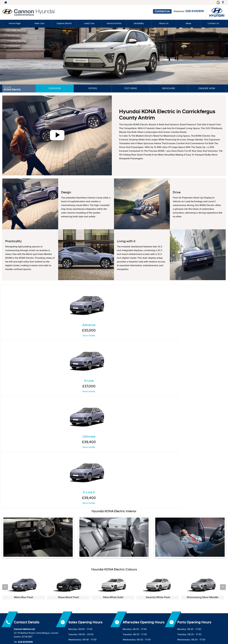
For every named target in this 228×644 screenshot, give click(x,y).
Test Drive (131, 89)
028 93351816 (206, 2)
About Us (164, 24)
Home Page (15, 24)
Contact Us (213, 24)
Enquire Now (207, 89)
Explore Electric (64, 24)
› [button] (223, 416)
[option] (23, 416)
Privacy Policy (118, 598)
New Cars (40, 24)
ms (108, 598)
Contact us (172, 2)
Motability (139, 24)
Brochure (169, 89)
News (188, 24)
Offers (93, 89)
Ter (105, 598)
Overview (55, 89)
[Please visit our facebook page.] (223, 2)
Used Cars (89, 24)
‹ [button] (5, 416)
